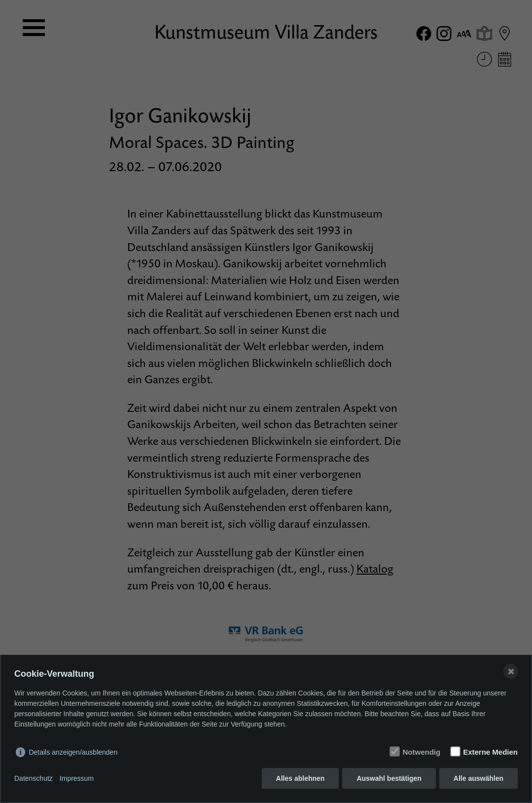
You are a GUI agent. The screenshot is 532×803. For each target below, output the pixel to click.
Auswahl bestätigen (389, 778)
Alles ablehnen (301, 778)
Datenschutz (34, 778)
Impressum (77, 778)
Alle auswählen (479, 778)
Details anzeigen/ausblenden (73, 752)
